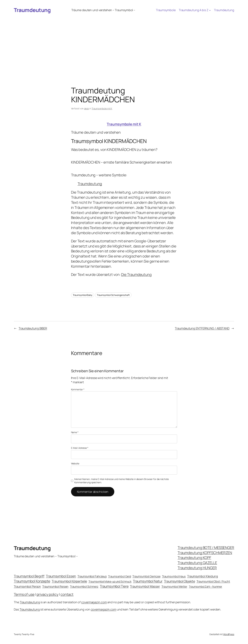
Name (75, 432)
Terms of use (24, 594)
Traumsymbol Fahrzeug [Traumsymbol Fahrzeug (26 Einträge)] (92, 576)
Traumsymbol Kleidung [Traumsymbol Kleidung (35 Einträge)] (203, 576)
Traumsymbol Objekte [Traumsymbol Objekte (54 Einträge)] (180, 581)
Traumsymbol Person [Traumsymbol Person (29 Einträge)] (27, 586)
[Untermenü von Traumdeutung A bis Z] (210, 10)
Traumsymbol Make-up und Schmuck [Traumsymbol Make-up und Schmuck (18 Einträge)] (110, 581)
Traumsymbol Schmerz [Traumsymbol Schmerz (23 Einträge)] (84, 586)
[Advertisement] (124, 40)
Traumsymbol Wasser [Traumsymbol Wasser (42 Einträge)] (145, 586)
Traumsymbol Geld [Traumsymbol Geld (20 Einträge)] (119, 576)
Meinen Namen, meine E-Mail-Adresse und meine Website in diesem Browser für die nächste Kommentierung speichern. (121, 481)
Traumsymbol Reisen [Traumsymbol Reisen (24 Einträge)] (55, 586)
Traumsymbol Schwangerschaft (113, 295)
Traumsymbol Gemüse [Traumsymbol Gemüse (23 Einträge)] (146, 576)
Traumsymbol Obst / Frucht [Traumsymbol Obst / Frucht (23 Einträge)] (213, 581)
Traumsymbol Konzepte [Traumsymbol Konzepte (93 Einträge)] (32, 581)
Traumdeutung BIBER (33, 328)
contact (67, 594)
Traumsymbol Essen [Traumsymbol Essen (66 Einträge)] (61, 576)
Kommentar (78, 389)
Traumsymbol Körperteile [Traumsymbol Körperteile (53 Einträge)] (69, 581)
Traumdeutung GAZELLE (197, 563)
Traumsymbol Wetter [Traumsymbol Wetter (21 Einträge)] (174, 586)
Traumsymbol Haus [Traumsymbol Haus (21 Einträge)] (174, 576)
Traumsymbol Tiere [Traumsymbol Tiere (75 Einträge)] (114, 586)
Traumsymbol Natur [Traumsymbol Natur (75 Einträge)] (148, 581)
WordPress (229, 634)
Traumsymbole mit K (102, 108)
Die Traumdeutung (136, 275)
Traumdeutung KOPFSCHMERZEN (205, 553)
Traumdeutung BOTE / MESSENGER (206, 548)
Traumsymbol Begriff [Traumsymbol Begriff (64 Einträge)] (29, 576)
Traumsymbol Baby (83, 295)
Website (75, 463)
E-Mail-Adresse (80, 448)
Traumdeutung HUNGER (197, 568)
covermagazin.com (94, 602)
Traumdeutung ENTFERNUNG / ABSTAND (202, 328)
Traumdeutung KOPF (194, 558)
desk (87, 108)
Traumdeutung (32, 10)
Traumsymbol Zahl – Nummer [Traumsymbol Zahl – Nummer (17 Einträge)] (206, 587)
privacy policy (48, 594)
